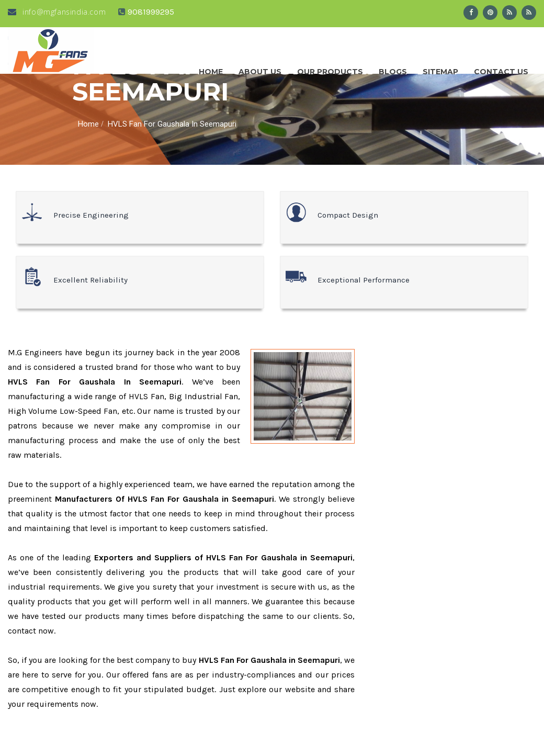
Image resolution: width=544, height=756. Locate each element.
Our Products (330, 69)
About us (260, 69)
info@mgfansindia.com (57, 12)
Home (211, 69)
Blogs (393, 69)
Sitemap (440, 69)
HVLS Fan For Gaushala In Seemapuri (172, 124)
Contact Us (501, 69)
